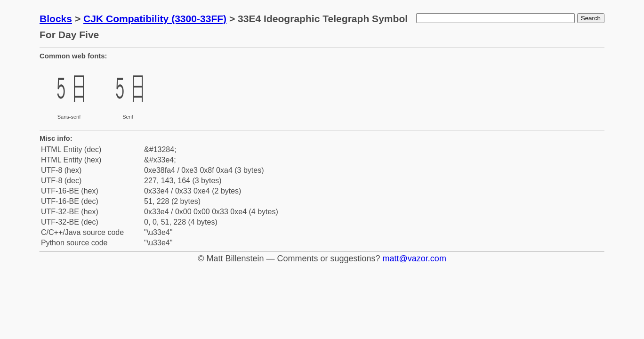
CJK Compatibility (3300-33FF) (155, 19)
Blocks (56, 19)
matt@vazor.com (415, 258)
